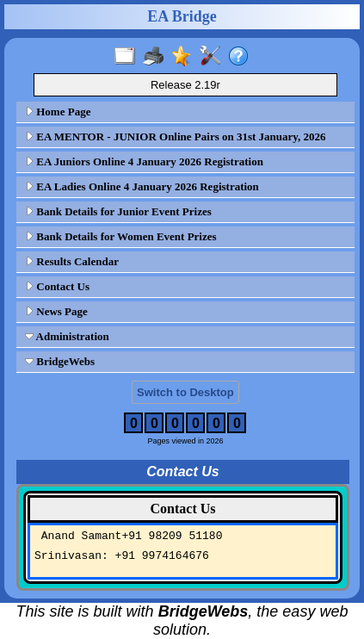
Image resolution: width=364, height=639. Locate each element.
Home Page (58, 112)
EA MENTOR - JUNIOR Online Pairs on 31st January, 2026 (176, 136)
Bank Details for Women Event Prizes (121, 236)
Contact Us (57, 286)
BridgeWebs (60, 361)
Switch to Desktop (185, 392)
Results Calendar (72, 261)
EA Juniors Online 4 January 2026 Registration (144, 161)
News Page (56, 311)
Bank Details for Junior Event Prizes (118, 211)
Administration (67, 336)
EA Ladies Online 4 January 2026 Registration (142, 186)
